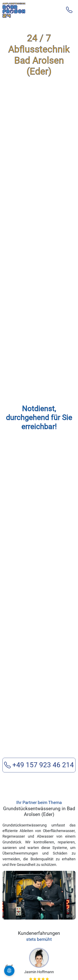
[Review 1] (24, 906)
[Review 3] (39, 906)
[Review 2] (32, 906)
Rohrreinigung (24, 945)
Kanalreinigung (25, 962)
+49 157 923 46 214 (39, 635)
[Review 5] (54, 906)
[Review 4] (46, 906)
